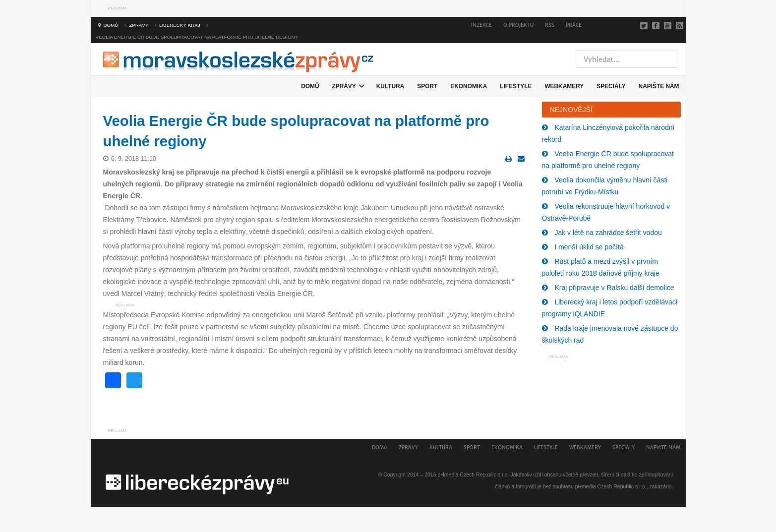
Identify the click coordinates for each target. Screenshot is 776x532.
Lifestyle (546, 447)
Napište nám (663, 447)
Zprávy (408, 447)
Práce (574, 25)
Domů (380, 447)
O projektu (518, 25)
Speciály (624, 447)
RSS (550, 25)
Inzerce (481, 25)
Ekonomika (507, 447)
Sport (472, 447)
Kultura (441, 447)
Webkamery (585, 447)
